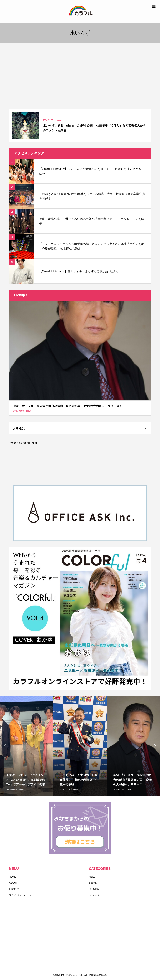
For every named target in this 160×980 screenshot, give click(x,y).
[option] (80, 746)
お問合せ (14, 889)
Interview (94, 889)
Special (93, 883)
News (92, 877)
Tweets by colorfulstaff (23, 443)
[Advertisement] (80, 75)
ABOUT (13, 883)
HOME (13, 877)
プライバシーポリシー (21, 895)
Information (95, 895)
